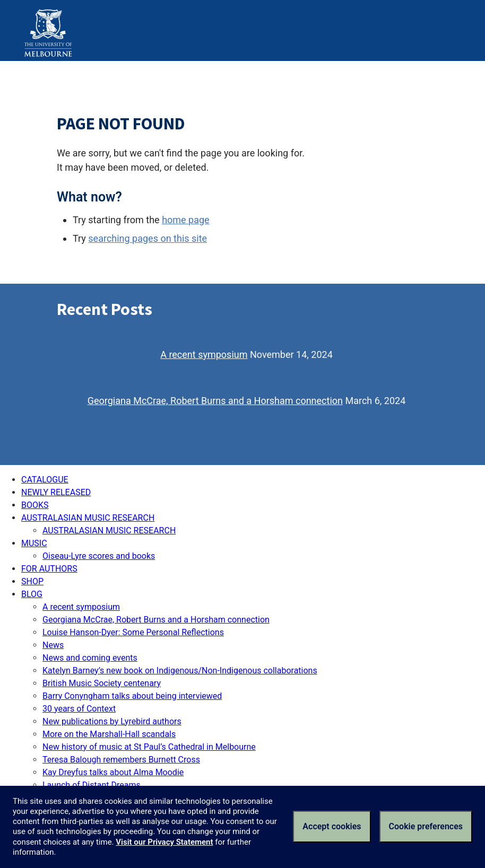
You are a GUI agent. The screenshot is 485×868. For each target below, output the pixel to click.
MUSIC (34, 543)
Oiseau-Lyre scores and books (99, 556)
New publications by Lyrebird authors (112, 721)
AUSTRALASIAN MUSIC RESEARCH (88, 518)
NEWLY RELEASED (56, 492)
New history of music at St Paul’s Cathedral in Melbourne (149, 747)
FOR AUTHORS (49, 569)
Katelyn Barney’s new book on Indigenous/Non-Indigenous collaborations (180, 670)
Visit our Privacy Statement (164, 842)
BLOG (32, 594)
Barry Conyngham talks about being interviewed (132, 696)
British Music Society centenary (102, 683)
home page (186, 220)
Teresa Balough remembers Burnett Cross (121, 760)
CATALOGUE (45, 480)
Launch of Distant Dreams (92, 785)
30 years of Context (79, 709)
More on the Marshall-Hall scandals (109, 734)
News (53, 645)
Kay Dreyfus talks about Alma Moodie (113, 772)
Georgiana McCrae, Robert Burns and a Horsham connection (215, 401)
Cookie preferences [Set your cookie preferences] (426, 826)
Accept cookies (332, 826)
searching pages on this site (148, 238)
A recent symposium (204, 354)
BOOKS (35, 505)
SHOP (32, 581)
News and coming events (90, 658)
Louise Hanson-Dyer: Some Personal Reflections (133, 632)
